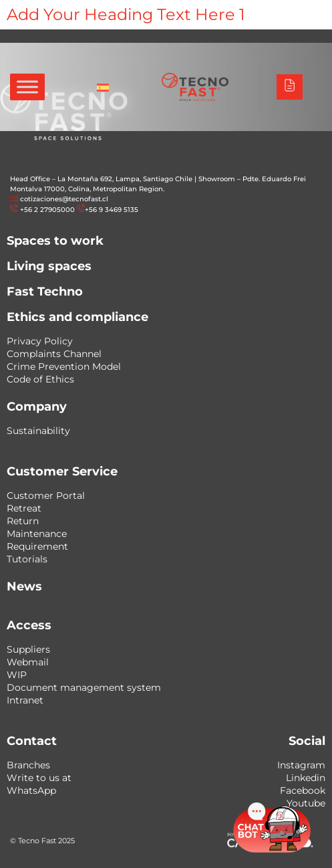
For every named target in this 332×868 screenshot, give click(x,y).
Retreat (24, 508)
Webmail (28, 662)
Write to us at (39, 778)
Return (23, 521)
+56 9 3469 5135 (112, 210)
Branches (28, 765)
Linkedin (306, 778)
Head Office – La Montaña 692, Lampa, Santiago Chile (101, 179)
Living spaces (49, 266)
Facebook (303, 790)
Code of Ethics (40, 379)
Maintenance (37, 534)
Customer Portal (46, 496)
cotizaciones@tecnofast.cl (64, 199)
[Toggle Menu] (27, 87)
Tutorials (27, 559)
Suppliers (28, 649)
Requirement (37, 546)
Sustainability (38, 431)
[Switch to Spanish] (103, 87)
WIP (17, 675)
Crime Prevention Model (64, 366)
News (24, 586)
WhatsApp (31, 790)
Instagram (301, 765)
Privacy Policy (40, 341)
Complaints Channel (54, 354)
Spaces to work (55, 241)
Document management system (84, 687)
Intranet (25, 700)
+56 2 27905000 (47, 210)
